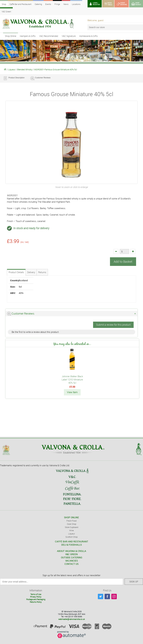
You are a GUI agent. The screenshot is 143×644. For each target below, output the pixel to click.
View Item (72, 392)
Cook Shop (72, 524)
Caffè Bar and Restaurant (20, 4)
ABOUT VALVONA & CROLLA (72, 551)
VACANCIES (71, 560)
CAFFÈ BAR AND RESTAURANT (72, 541)
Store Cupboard (71, 527)
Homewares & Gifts (88, 36)
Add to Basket (123, 262)
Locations (76, 4)
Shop (4, 4)
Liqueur (12, 69)
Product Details (16, 272)
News (66, 4)
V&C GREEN (71, 554)
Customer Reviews (43, 78)
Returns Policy (36, 602)
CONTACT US (71, 564)
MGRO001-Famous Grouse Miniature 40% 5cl (56, 69)
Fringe (57, 4)
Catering (38, 4)
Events (48, 4)
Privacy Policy (36, 597)
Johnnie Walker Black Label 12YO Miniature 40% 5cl (72, 379)
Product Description (17, 78)
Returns (42, 272)
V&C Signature (69, 36)
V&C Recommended (49, 36)
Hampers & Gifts (28, 36)
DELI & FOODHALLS (71, 545)
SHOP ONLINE (71, 517)
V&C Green (6, 12)
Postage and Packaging (36, 599)
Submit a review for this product (113, 325)
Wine (71, 530)
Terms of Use (36, 594)
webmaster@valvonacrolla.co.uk (72, 619)
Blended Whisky (25, 69)
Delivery (31, 272)
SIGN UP (134, 581)
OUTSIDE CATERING (72, 557)
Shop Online (11, 36)
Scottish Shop (71, 537)
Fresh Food (71, 521)
